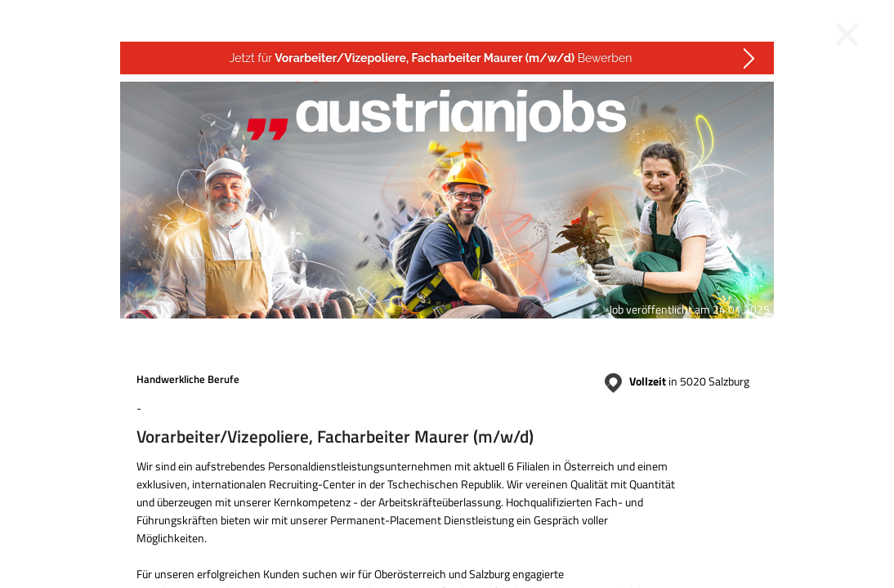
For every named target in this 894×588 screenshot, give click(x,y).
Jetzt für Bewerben (431, 58)
